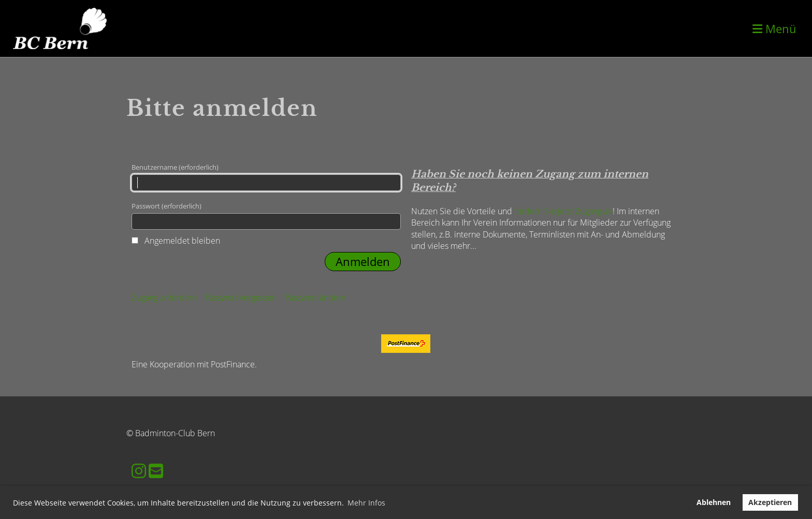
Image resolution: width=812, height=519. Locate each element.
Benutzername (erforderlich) (266, 177)
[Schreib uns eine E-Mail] (156, 471)
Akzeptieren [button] (770, 502)
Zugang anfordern (164, 298)
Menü (774, 28)
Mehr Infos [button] (366, 503)
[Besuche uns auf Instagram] (139, 471)
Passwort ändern (315, 298)
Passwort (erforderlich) (266, 216)
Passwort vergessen (241, 298)
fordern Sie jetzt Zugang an (563, 211)
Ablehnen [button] (714, 502)
